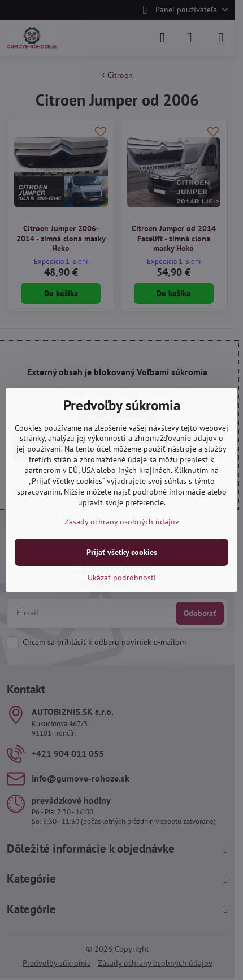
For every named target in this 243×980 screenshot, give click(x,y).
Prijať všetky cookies (122, 552)
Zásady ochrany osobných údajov (122, 522)
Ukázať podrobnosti (122, 578)
